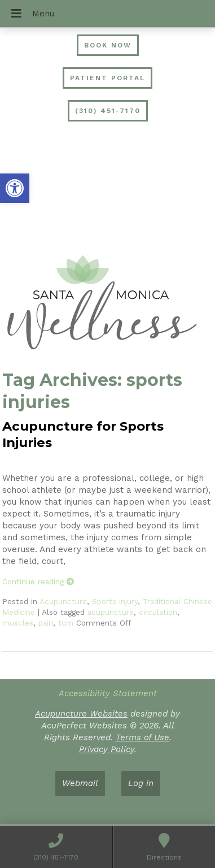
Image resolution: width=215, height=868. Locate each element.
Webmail (80, 783)
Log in (141, 783)
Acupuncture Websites (81, 714)
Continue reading (38, 581)
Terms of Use (142, 737)
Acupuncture (63, 601)
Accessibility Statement (108, 693)
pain (46, 623)
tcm (66, 623)
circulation (158, 612)
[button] (15, 188)
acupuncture (111, 612)
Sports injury (115, 601)
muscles (18, 623)
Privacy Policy (107, 749)
